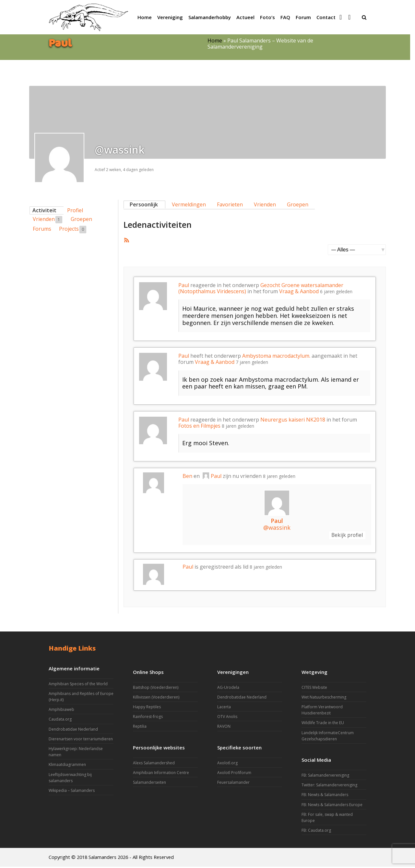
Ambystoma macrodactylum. (276, 356)
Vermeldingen (189, 204)
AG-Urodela (228, 689)
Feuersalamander (233, 784)
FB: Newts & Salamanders (325, 796)
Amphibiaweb (61, 711)
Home (215, 41)
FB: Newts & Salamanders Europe (332, 806)
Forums (42, 229)
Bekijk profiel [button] (344, 536)
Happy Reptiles (147, 708)
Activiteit (44, 210)
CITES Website (314, 689)
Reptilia (140, 728)
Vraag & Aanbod (299, 291)
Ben (187, 476)
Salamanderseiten (149, 784)
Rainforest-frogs (148, 718)
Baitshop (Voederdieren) (156, 689)
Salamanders (102, 858)
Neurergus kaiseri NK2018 (293, 420)
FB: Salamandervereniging (325, 776)
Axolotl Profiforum (234, 774)
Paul (184, 285)
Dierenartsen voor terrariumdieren (81, 740)
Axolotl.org (227, 764)
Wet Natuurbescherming (324, 698)
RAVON (224, 728)
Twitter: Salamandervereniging (329, 786)
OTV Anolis (227, 718)
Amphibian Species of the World (78, 685)
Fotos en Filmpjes (199, 426)
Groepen (81, 219)
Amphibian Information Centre (161, 774)
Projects (73, 229)
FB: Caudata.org (316, 832)
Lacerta (224, 708)
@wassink (277, 527)
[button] (364, 17)
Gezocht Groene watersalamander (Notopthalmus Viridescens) (261, 288)
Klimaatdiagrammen (67, 766)
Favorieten (230, 204)
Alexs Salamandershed (154, 764)
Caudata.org (60, 721)
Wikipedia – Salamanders (72, 792)
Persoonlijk (144, 204)
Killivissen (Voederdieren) (156, 698)
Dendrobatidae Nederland (73, 730)
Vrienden (47, 219)
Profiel (75, 210)
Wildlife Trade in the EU (323, 724)
